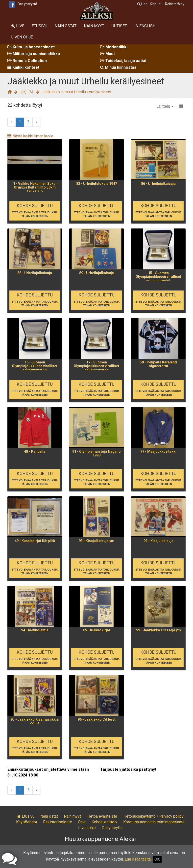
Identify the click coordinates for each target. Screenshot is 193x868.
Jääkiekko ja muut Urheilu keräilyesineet (77, 92)
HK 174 (27, 92)
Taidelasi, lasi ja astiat (123, 61)
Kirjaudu (156, 4)
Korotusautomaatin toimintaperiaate (154, 822)
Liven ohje (22, 37)
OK (157, 859)
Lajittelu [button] (165, 106)
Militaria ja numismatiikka (34, 54)
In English (145, 26)
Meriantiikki (114, 47)
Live (18, 26)
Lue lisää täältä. (138, 859)
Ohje (82, 822)
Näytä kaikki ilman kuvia (30, 136)
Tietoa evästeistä (102, 816)
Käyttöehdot (27, 822)
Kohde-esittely (104, 822)
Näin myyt (94, 26)
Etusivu (39, 26)
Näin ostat (66, 26)
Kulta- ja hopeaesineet (31, 47)
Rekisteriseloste (58, 822)
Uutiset (119, 26)
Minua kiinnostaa (118, 67)
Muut (108, 54)
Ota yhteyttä (27, 4)
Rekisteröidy (175, 4)
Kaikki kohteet (23, 67)
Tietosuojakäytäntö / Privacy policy (153, 816)
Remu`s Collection (27, 61)
